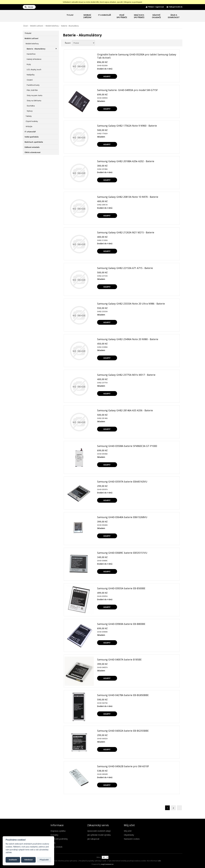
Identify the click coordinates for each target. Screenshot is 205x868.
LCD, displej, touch (34, 69)
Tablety (29, 116)
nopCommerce (107, 864)
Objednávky (129, 835)
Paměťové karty (33, 85)
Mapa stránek (56, 847)
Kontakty (54, 835)
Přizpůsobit (43, 859)
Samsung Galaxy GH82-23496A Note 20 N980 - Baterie (128, 339)
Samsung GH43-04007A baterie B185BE (119, 659)
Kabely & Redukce (34, 59)
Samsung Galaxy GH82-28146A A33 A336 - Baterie (125, 410)
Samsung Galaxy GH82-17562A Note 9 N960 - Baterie (127, 126)
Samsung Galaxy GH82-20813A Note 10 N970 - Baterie (128, 197)
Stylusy (30, 111)
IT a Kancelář (105, 15)
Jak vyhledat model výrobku (99, 835)
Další (179, 808)
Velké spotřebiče (122, 16)
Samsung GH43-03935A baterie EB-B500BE (121, 588)
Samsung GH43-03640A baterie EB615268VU (122, 517)
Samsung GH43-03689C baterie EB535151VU (122, 553)
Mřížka (173, 43)
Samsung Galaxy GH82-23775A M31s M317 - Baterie (126, 375)
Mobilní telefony (52, 26)
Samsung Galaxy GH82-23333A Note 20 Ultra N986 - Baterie (131, 304)
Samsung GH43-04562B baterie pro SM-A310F (123, 766)
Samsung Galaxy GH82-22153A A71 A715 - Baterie (125, 268)
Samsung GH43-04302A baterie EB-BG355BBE (123, 731)
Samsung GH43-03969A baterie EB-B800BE (121, 624)
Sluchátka (31, 106)
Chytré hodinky (32, 121)
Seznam (177, 43)
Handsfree (31, 54)
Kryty (29, 64)
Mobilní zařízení (87, 16)
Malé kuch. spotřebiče (139, 16)
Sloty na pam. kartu (35, 95)
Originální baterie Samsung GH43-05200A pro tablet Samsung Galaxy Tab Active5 (137, 56)
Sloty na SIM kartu (34, 101)
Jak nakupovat (93, 839)
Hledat (29, 7)
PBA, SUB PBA (32, 90)
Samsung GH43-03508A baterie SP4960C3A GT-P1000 (127, 446)
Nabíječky (31, 75)
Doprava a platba (58, 831)
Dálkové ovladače (156, 16)
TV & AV (70, 15)
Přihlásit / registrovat (155, 7)
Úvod (25, 26)
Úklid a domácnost (174, 16)
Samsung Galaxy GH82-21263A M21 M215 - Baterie (126, 232)
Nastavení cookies (132, 839)
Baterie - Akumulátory (36, 49)
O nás (53, 843)
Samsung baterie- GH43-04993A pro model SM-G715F (127, 90)
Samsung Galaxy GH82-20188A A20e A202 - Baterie (126, 161)
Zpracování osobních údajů (99, 831)
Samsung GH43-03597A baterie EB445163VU (122, 482)
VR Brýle (29, 126)
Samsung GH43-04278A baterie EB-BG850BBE (123, 695)
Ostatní (30, 80)
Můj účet (128, 831)
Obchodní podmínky (59, 839)
